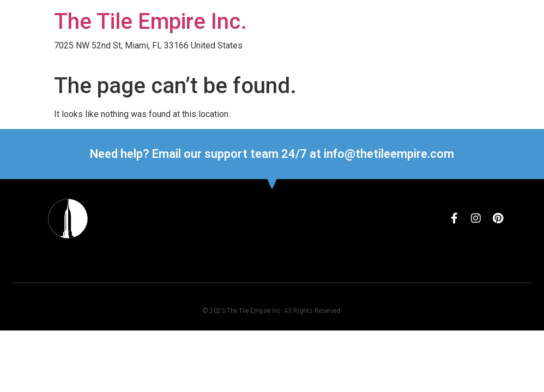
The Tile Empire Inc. (150, 22)
